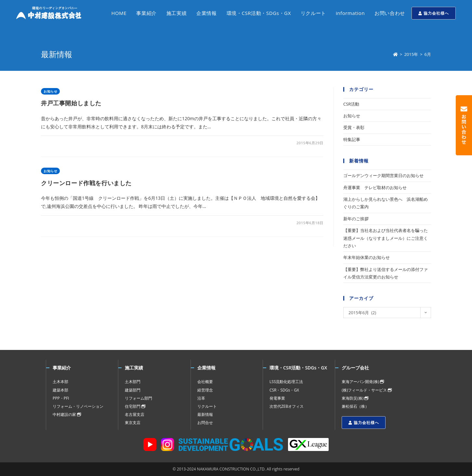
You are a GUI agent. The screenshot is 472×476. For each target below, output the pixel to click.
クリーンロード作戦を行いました (86, 183)
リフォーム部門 (138, 398)
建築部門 (133, 390)
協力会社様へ (434, 13)
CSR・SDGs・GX (284, 390)
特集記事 (352, 139)
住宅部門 (135, 406)
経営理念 (205, 390)
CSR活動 (351, 104)
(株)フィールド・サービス (367, 390)
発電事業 (277, 398)
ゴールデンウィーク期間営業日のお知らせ (383, 175)
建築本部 (60, 390)
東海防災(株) (355, 398)
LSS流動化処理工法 (286, 382)
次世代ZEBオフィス (287, 406)
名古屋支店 (135, 414)
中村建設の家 (67, 414)
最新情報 (205, 414)
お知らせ (50, 91)
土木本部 (60, 382)
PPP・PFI (61, 398)
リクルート (207, 406)
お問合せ (205, 423)
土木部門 (133, 382)
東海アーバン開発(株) (363, 382)
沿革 (201, 398)
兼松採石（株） (355, 406)
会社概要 (205, 382)
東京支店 (133, 423)
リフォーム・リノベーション (78, 406)
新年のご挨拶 (356, 219)
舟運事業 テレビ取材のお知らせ (375, 187)
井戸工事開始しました (71, 103)
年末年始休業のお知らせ (367, 257)
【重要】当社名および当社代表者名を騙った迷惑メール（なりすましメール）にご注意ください (386, 238)
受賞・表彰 (354, 127)
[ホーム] (395, 54)
